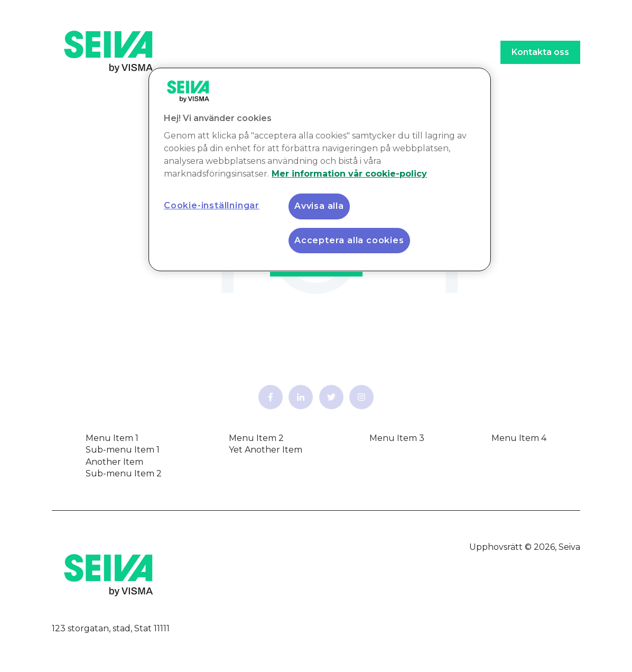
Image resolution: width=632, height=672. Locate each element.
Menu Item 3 (397, 438)
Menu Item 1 (112, 438)
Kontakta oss (540, 52)
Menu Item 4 (519, 438)
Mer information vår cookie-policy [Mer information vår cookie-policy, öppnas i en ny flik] (349, 174)
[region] (320, 169)
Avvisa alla (319, 206)
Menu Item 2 (256, 438)
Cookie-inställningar (212, 205)
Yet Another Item (266, 450)
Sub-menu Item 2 (124, 473)
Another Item (114, 462)
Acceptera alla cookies (349, 240)
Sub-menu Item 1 (123, 450)
